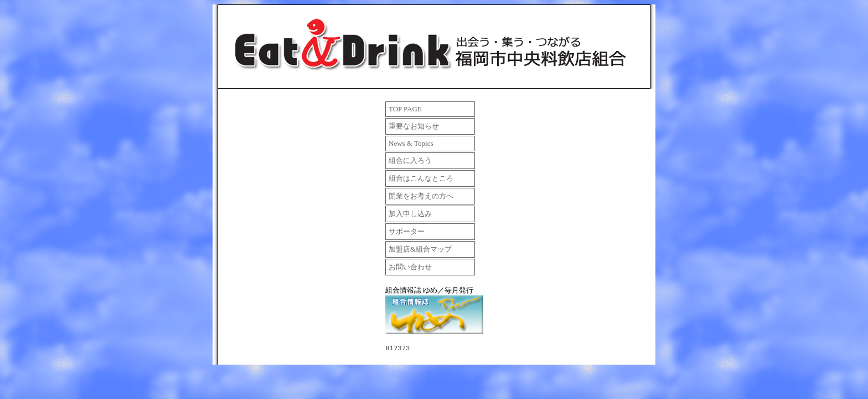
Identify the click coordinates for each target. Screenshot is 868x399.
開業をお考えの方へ (421, 196)
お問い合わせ (410, 267)
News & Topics (411, 143)
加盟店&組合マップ (420, 249)
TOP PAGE (405, 109)
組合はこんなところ (421, 178)
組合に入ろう (410, 160)
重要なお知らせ (414, 126)
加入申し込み (410, 214)
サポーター (407, 231)
